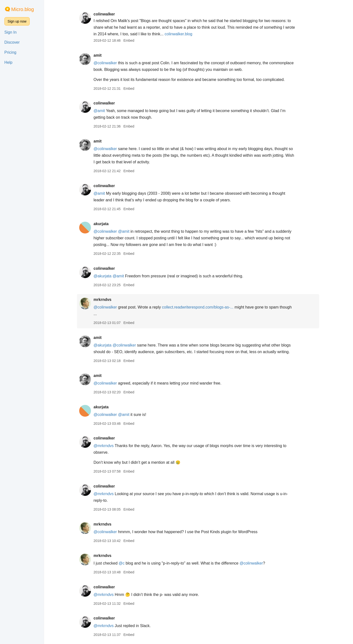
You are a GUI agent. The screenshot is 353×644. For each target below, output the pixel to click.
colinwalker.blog (179, 34)
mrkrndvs (103, 300)
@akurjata (103, 276)
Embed (129, 40)
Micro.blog (23, 9)
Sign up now (17, 21)
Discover (12, 42)
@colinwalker (106, 63)
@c (122, 563)
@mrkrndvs (104, 446)
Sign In (11, 32)
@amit (100, 111)
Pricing (10, 52)
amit (98, 55)
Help (8, 62)
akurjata (101, 224)
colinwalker (105, 14)
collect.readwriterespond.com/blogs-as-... (198, 307)
